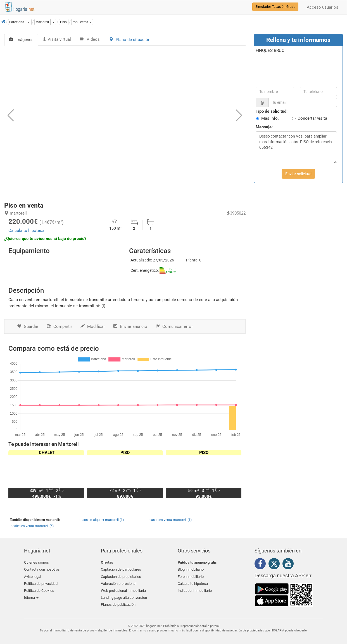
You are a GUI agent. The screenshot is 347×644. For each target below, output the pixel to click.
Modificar (93, 326)
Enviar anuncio (130, 326)
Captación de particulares (121, 569)
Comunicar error (174, 326)
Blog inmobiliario (191, 569)
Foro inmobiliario (191, 575)
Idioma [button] (31, 595)
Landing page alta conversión (124, 595)
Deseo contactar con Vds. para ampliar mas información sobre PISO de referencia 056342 (296, 147)
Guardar (28, 326)
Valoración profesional (119, 582)
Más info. (270, 118)
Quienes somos (36, 562)
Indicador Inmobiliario (195, 589)
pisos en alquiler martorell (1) (102, 520)
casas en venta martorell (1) (171, 520)
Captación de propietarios (121, 575)
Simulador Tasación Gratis (275, 7)
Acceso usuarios (323, 7)
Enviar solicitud (298, 174)
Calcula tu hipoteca (26, 230)
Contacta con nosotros (42, 569)
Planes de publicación (118, 602)
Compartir (59, 326)
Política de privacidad (41, 582)
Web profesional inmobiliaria (123, 589)
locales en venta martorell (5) (32, 526)
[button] (82, 22)
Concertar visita (312, 118)
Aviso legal (33, 575)
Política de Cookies (39, 589)
